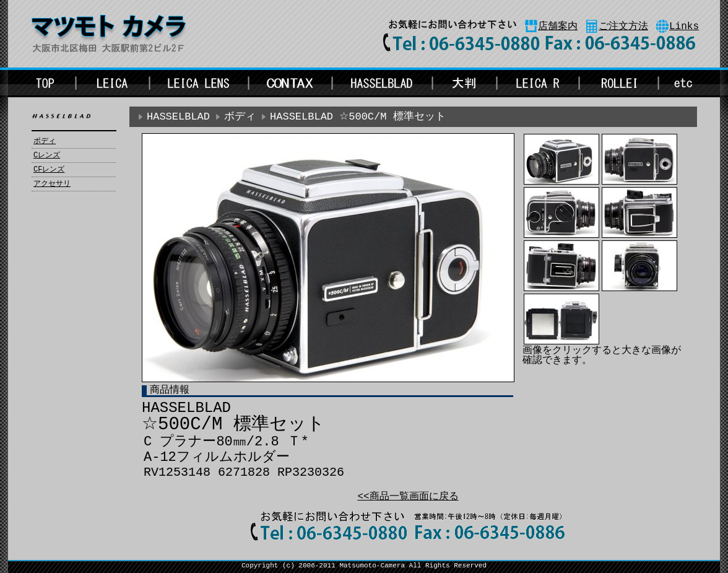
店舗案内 (558, 27)
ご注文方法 (623, 27)
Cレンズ (47, 155)
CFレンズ (49, 170)
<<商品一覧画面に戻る (408, 497)
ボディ (45, 141)
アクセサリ (52, 184)
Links (684, 27)
